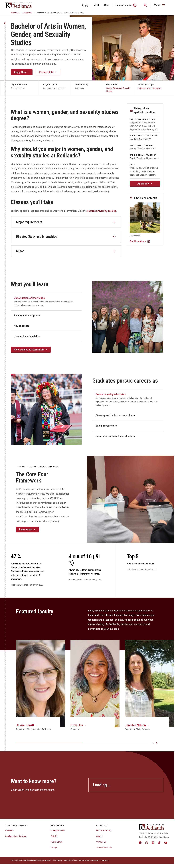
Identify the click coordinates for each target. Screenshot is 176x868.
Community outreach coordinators (115, 436)
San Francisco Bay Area (16, 836)
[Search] (145, 5)
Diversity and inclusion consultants (116, 415)
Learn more (27, 529)
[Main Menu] (160, 5)
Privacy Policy (57, 860)
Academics (29, 13)
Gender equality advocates (111, 394)
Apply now (145, 184)
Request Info (48, 72)
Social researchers (106, 426)
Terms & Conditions (71, 860)
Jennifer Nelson (137, 725)
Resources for (126, 5)
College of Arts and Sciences (150, 88)
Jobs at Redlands (104, 848)
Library (54, 848)
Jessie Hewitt (27, 725)
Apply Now (22, 72)
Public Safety (57, 842)
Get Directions (140, 241)
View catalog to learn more (31, 350)
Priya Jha (79, 725)
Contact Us (101, 842)
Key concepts (22, 326)
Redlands (16, 13)
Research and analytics (27, 336)
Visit (96, 5)
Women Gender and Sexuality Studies (118, 90)
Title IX (54, 836)
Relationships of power (27, 316)
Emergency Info (58, 830)
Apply (85, 5)
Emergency (105, 860)
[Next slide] (156, 743)
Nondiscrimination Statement (89, 860)
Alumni (99, 836)
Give (107, 5)
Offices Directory (104, 830)
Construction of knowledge (29, 298)
